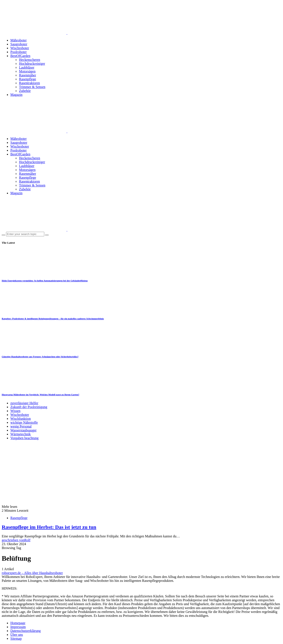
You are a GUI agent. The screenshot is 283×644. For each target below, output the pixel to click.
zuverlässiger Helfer (24, 403)
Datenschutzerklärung (25, 631)
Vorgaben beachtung (24, 438)
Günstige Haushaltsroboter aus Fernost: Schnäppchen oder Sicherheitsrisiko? (40, 357)
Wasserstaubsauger (23, 430)
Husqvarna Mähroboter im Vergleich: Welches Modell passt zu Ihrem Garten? (40, 395)
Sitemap (16, 638)
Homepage (18, 623)
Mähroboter (19, 40)
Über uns (17, 635)
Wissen (15, 411)
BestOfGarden (20, 56)
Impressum (18, 627)
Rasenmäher (28, 75)
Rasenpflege (28, 79)
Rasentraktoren (29, 83)
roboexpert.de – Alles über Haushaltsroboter (32, 573)
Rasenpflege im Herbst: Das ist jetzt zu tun (49, 527)
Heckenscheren (30, 60)
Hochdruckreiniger (32, 64)
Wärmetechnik (21, 434)
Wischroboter (20, 48)
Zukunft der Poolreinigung (29, 407)
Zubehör (25, 91)
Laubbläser (27, 67)
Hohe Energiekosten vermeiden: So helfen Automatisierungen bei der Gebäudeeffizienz (45, 281)
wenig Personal (21, 426)
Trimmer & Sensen (32, 87)
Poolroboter (19, 52)
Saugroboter (19, 44)
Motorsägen (27, 71)
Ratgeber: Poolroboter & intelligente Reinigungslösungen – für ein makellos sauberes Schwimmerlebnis (53, 319)
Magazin (16, 95)
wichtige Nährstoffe (24, 422)
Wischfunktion (21, 419)
